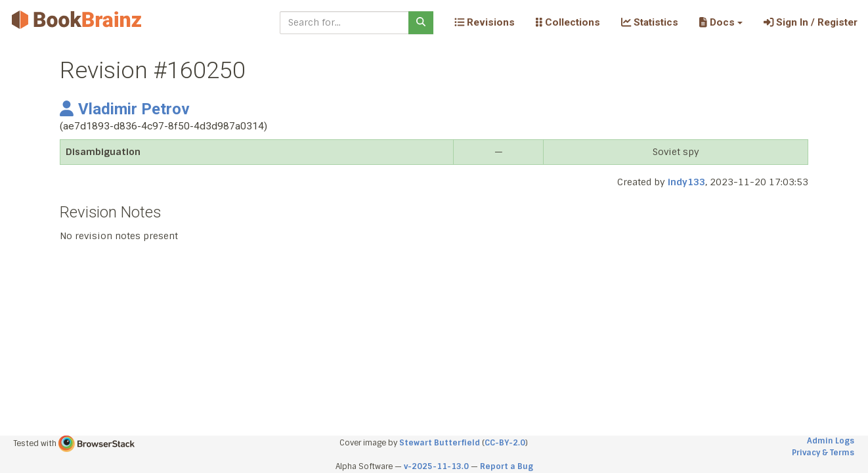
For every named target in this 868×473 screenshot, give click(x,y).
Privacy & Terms (823, 453)
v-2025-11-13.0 (436, 466)
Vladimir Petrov (125, 109)
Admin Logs (831, 441)
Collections (568, 22)
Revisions (485, 22)
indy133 (686, 182)
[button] (721, 22)
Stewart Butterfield (440, 443)
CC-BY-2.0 (505, 443)
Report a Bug (507, 466)
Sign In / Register (811, 22)
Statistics (650, 22)
